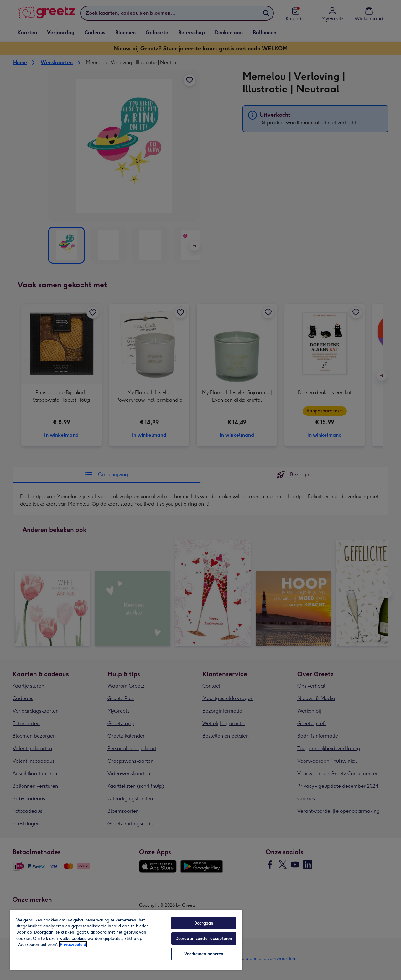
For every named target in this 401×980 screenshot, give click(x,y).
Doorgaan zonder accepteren (204, 939)
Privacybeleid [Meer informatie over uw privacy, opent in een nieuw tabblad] (73, 944)
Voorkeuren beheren (204, 954)
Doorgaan (204, 923)
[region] (126, 940)
